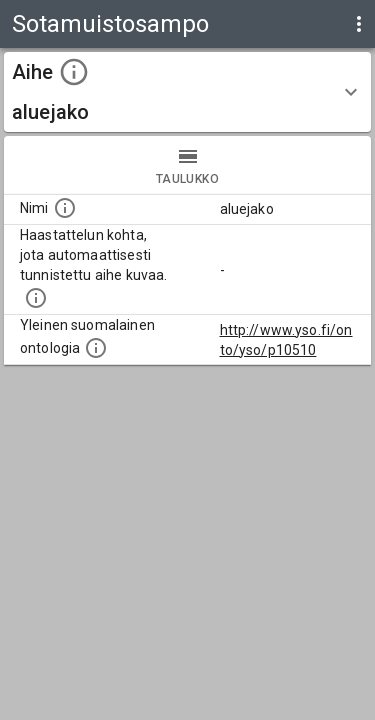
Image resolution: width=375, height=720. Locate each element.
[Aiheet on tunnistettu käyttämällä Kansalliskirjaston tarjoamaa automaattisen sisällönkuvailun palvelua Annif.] (36, 298)
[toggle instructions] (74, 72)
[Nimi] (65, 208)
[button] (187, 92)
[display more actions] (359, 24)
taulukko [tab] (187, 165)
